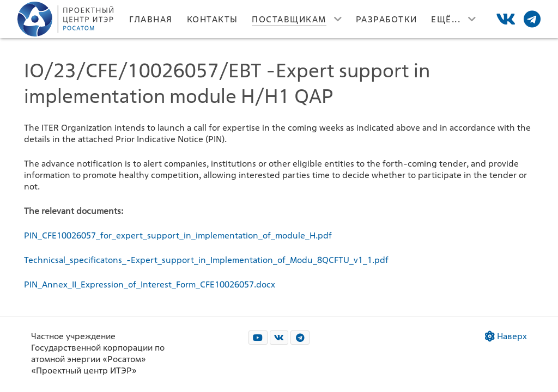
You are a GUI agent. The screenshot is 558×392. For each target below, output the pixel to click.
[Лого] (66, 19)
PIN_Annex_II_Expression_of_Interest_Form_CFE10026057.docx (150, 284)
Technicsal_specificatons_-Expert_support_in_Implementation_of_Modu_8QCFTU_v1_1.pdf (206, 260)
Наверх (506, 336)
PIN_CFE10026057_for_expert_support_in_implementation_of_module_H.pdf (178, 235)
